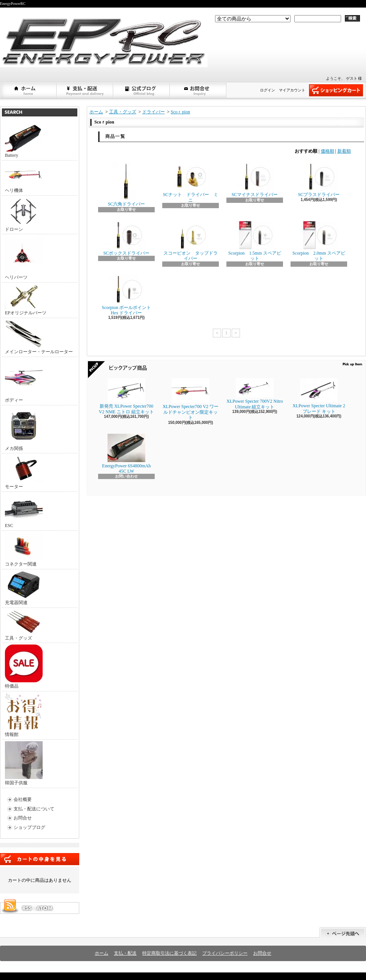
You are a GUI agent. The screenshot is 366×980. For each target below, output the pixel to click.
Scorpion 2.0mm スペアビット (319, 241)
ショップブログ (142, 90)
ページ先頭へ (343, 933)
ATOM (45, 908)
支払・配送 (125, 953)
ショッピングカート (336, 90)
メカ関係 (24, 429)
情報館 (23, 715)
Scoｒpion (180, 112)
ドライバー (154, 112)
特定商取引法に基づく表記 (169, 953)
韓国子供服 (24, 763)
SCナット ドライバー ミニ (191, 182)
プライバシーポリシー (225, 953)
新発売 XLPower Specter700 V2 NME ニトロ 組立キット (126, 396)
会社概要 (23, 799)
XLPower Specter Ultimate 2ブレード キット (319, 396)
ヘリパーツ (24, 258)
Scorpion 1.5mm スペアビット (255, 241)
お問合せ (198, 90)
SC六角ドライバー (127, 185)
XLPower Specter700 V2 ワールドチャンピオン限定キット (191, 399)
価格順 (328, 151)
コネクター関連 (24, 550)
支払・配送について (85, 90)
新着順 (344, 151)
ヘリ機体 (24, 178)
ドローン (24, 215)
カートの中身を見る (40, 859)
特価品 (24, 667)
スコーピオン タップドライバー (191, 241)
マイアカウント (292, 90)
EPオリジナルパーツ (26, 300)
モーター (24, 472)
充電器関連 (24, 588)
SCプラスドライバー (319, 180)
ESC (24, 511)
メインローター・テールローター (39, 337)
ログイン (268, 90)
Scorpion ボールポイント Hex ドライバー (126, 295)
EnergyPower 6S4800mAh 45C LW (127, 454)
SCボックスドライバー (127, 238)
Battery (24, 141)
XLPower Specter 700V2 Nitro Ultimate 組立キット (255, 394)
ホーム (29, 90)
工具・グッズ (24, 625)
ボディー (24, 381)
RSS (27, 908)
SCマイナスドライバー (255, 180)
